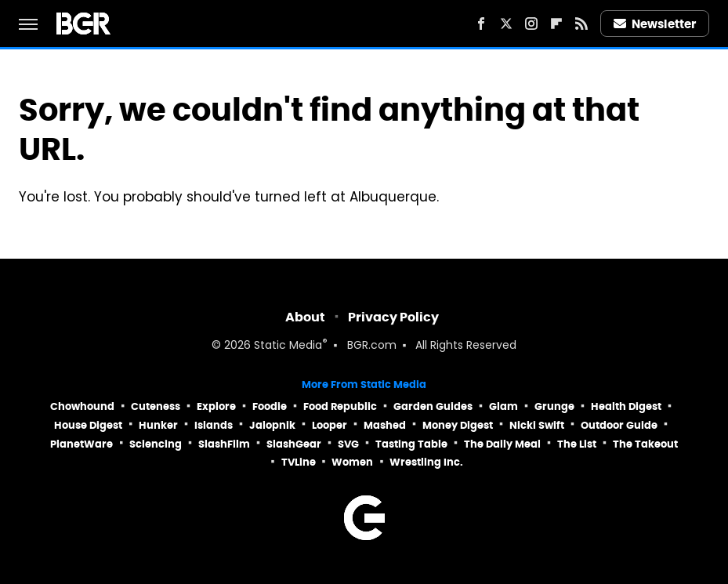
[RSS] (581, 24)
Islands (214, 425)
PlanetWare (81, 444)
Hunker (158, 425)
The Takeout (645, 444)
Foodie (270, 406)
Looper (330, 425)
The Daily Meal (502, 444)
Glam (503, 406)
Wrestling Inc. (426, 462)
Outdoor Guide (619, 425)
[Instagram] (531, 24)
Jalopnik (272, 425)
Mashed (385, 425)
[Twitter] (506, 24)
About (305, 317)
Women (352, 462)
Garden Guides (433, 406)
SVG (348, 444)
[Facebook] (481, 24)
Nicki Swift (537, 425)
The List (577, 444)
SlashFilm (224, 444)
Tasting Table (411, 444)
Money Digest (458, 425)
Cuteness (156, 406)
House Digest (88, 425)
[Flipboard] (556, 24)
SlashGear (294, 444)
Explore (216, 406)
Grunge (554, 406)
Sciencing (156, 444)
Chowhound (82, 406)
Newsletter (655, 24)
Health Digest (626, 406)
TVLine (299, 462)
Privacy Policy (393, 317)
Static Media (288, 346)
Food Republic (340, 406)
